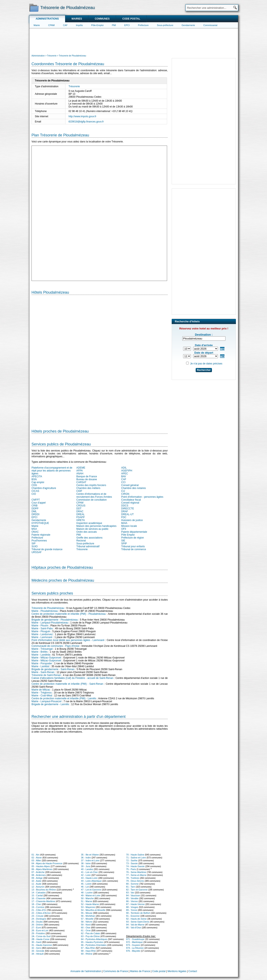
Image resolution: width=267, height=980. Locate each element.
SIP (33, 544)
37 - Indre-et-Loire (90, 860)
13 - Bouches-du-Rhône (44, 890)
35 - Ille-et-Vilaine (90, 855)
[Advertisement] (134, 41)
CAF (65, 25)
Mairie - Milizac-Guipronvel (46, 658)
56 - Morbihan (88, 916)
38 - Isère (86, 863)
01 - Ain (35, 855)
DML (34, 511)
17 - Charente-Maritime (43, 901)
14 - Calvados (39, 893)
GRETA (81, 520)
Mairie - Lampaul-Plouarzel (46, 701)
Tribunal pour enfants (133, 546)
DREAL (81, 514)
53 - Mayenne (88, 907)
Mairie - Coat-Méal (42, 696)
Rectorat (81, 541)
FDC (124, 517)
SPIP (124, 544)
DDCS (125, 506)
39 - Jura (85, 866)
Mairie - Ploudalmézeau (45, 611)
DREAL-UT (127, 514)
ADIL (124, 468)
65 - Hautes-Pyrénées (92, 942)
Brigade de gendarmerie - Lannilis (50, 704)
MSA (34, 529)
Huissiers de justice (132, 520)
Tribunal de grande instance (47, 549)
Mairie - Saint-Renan (43, 672)
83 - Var (130, 893)
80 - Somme (132, 884)
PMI (114, 25)
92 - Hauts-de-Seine (136, 919)
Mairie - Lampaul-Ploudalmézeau (50, 623)
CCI (123, 482)
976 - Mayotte (133, 951)
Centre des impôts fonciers (91, 485)
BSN (34, 479)
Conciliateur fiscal (131, 500)
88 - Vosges (132, 907)
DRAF (125, 511)
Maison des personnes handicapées (96, 526)
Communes (102, 19)
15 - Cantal (37, 895)
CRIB (35, 506)
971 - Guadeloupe (135, 939)
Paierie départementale (134, 532)
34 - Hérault (37, 954)
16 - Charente (38, 898)
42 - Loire (86, 875)
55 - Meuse (87, 913)
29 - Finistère (38, 933)
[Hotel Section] (100, 360)
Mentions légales (177, 971)
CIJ (123, 491)
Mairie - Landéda (41, 655)
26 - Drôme (37, 925)
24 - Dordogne (39, 919)
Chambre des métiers (88, 488)
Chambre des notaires (133, 488)
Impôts (79, 25)
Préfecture (143, 25)
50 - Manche (87, 898)
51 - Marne (86, 901)
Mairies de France (140, 971)
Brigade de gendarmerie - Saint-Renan (53, 669)
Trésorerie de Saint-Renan (46, 675)
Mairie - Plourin (40, 626)
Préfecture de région (133, 538)
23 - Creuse (37, 916)
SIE (123, 541)
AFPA (79, 471)
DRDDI (35, 514)
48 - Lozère (87, 893)
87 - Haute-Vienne (135, 904)
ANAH (80, 474)
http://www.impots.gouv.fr (82, 116)
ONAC (35, 532)
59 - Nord (86, 925)
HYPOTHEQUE (40, 523)
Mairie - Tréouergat (42, 649)
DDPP (35, 509)
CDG (34, 485)
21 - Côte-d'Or (39, 910)
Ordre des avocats (87, 532)
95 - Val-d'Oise (134, 928)
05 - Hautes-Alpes (41, 866)
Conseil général (130, 485)
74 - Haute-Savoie (135, 866)
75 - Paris (131, 869)
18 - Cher (36, 904)
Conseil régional (130, 503)
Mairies (77, 19)
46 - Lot (85, 887)
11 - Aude (36, 884)
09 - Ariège (37, 878)
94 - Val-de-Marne (135, 925)
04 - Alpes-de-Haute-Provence (47, 863)
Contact (193, 971)
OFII (124, 529)
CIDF (79, 491)
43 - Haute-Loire (89, 878)
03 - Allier (36, 860)
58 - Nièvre (87, 922)
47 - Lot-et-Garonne (91, 890)
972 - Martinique (135, 942)
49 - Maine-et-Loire (91, 895)
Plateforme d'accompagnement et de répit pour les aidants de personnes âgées (52, 471)
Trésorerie (74, 86)
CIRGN (125, 494)
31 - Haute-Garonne (42, 945)
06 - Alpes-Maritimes (42, 869)
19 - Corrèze (38, 907)
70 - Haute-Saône (135, 855)
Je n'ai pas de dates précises (206, 364)
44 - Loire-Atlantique (91, 881)
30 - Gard (36, 942)
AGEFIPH (127, 471)
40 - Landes (87, 869)
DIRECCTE (128, 509)
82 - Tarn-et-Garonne (137, 890)
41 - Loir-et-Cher (89, 872)
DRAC (80, 511)
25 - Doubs (37, 922)
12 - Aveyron (38, 887)
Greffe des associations (89, 538)
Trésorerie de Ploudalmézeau (48, 608)
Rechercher (204, 370)
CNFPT (36, 500)
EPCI (127, 25)
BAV (124, 476)
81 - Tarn (131, 887)
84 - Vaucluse (133, 895)
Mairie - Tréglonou (42, 693)
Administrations (47, 19)
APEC (125, 474)
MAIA (124, 523)
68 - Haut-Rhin (88, 951)
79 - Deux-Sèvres (135, 881)
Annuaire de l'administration (86, 971)
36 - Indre (86, 858)
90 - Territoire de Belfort (138, 913)
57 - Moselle (87, 919)
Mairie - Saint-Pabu (42, 628)
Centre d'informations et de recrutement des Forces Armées (94, 495)
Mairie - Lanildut (40, 666)
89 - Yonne (132, 910)
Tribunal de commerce (134, 549)
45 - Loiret (86, 884)
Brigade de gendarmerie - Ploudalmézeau (55, 620)
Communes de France (116, 971)
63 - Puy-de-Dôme (90, 936)
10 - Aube (36, 881)
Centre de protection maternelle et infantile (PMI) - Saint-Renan (67, 684)
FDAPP (81, 517)
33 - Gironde (38, 951)
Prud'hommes (39, 541)
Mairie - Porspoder (42, 663)
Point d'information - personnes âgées (142, 497)
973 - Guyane (133, 945)
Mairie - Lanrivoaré (42, 637)
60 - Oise (86, 928)
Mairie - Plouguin (41, 631)
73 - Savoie (132, 863)
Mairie (37, 25)
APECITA (37, 476)
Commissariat (210, 25)
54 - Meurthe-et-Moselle (93, 910)
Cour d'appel (39, 503)
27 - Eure (36, 928)
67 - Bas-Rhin (88, 948)
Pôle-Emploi (97, 25)
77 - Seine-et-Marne (136, 875)
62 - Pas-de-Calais (90, 933)
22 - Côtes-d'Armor (41, 913)
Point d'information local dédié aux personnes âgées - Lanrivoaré (68, 640)
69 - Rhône (87, 954)
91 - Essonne (133, 916)
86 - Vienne (132, 901)
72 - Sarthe (132, 860)
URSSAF (37, 552)
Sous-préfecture (165, 25)
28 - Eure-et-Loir (40, 930)
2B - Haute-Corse (40, 939)
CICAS (35, 491)
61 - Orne (86, 930)
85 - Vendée (132, 898)
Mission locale (129, 526)
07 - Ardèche (38, 872)
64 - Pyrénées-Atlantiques (94, 939)
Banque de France (87, 476)
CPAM (51, 25)
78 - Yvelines (133, 878)
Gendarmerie (188, 25)
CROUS (81, 506)
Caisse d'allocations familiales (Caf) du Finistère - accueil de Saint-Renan (72, 678)
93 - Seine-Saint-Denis (138, 922)
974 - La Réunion (135, 948)
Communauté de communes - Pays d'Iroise (55, 646)
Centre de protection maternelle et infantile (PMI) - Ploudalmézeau (69, 614)
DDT (79, 509)
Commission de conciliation (91, 500)
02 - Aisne (37, 858)
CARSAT (81, 482)
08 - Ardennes (39, 875)
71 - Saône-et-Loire (136, 858)
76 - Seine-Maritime (136, 872)
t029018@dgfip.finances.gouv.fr (86, 122)
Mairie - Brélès (40, 652)
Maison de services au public (92, 529)
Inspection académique (89, 523)
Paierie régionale (41, 535)
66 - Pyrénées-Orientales (94, 945)
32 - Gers (36, 948)
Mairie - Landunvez (42, 634)
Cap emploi (38, 482)
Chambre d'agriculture (44, 488)
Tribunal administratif (88, 546)
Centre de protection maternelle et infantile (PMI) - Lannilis (64, 698)
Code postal (131, 19)
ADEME (81, 468)
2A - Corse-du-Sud (41, 936)
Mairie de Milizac (41, 690)
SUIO (35, 546)
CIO (34, 494)
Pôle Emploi (128, 535)
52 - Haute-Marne (90, 904)
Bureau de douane (87, 479)
